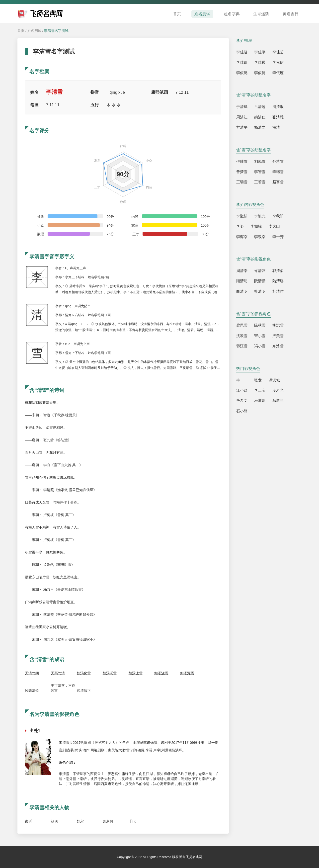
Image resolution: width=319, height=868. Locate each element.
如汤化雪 (84, 673)
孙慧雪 (278, 161)
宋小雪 (260, 336)
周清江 (242, 117)
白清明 (242, 291)
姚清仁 (260, 117)
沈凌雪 (242, 336)
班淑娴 (260, 400)
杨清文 (260, 127)
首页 (177, 14)
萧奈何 (108, 821)
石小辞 (242, 411)
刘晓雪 (260, 161)
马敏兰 (278, 400)
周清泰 (242, 271)
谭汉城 (274, 380)
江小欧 (242, 390)
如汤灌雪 (187, 673)
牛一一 (242, 380)
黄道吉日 (291, 14)
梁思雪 (242, 325)
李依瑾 (278, 73)
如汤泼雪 (136, 673)
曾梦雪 (242, 172)
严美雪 (278, 336)
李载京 (260, 237)
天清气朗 (32, 673)
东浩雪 (278, 346)
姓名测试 (202, 14)
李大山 (274, 226)
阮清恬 (260, 281)
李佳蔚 (242, 62)
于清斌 (242, 107)
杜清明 (260, 291)
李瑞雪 (278, 172)
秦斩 (28, 821)
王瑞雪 (242, 182)
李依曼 (260, 73)
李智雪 (260, 172)
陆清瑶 (278, 281)
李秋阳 (278, 216)
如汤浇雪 (161, 673)
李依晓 (242, 73)
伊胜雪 (242, 161)
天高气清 (58, 673)
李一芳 (278, 237)
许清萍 (260, 271)
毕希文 (242, 400)
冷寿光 (278, 390)
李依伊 (278, 62)
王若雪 (260, 182)
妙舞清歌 (32, 691)
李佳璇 (242, 52)
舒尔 (80, 821)
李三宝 (260, 390)
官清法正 (84, 691)
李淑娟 (242, 216)
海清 (276, 127)
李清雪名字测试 (56, 31)
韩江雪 (242, 346)
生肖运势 (261, 14)
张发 (258, 380)
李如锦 (256, 226)
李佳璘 (260, 52)
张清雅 (278, 117)
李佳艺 (278, 52)
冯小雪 (260, 346)
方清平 (242, 127)
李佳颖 (260, 62)
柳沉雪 (278, 325)
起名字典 (232, 14)
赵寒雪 (278, 182)
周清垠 (278, 107)
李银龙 (260, 216)
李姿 (240, 226)
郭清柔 (278, 271)
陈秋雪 (260, 325)
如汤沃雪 (110, 673)
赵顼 (54, 821)
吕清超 (260, 107)
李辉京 (242, 237)
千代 (132, 821)
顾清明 (242, 281)
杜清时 (278, 291)
